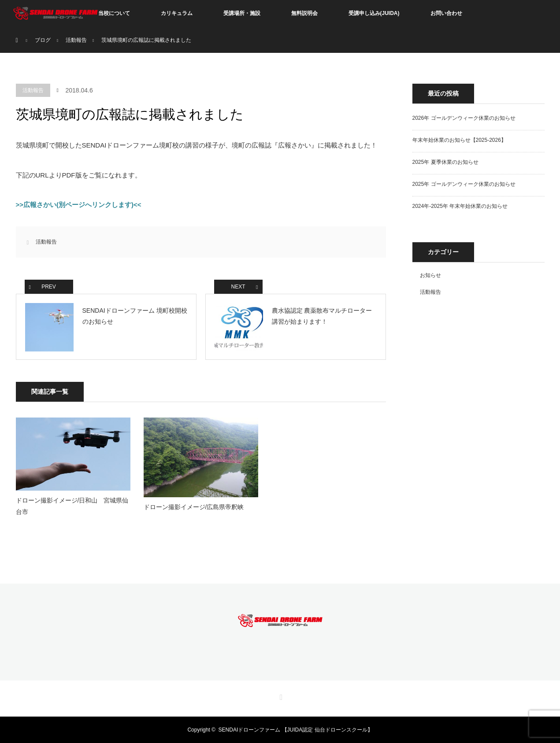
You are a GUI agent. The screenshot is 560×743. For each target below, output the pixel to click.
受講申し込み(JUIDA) (374, 13)
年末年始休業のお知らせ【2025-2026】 (459, 140)
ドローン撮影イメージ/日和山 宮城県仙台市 (72, 506)
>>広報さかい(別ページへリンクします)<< (79, 205)
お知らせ (430, 275)
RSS (280, 696)
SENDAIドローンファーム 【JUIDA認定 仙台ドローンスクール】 (296, 730)
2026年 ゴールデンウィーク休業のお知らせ (464, 118)
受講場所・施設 (242, 13)
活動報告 (33, 90)
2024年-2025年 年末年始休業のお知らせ (460, 206)
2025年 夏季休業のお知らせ (445, 162)
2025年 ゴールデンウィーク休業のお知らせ (464, 184)
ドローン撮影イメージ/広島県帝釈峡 (194, 507)
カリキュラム (177, 13)
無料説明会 (304, 13)
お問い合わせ (446, 13)
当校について (114, 13)
